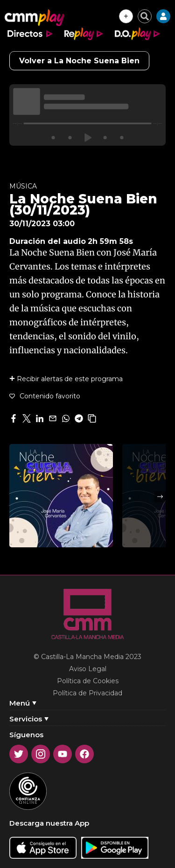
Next (160, 497)
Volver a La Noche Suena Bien (79, 61)
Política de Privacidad (87, 693)
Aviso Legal (88, 669)
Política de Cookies (88, 681)
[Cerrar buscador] (145, 16)
